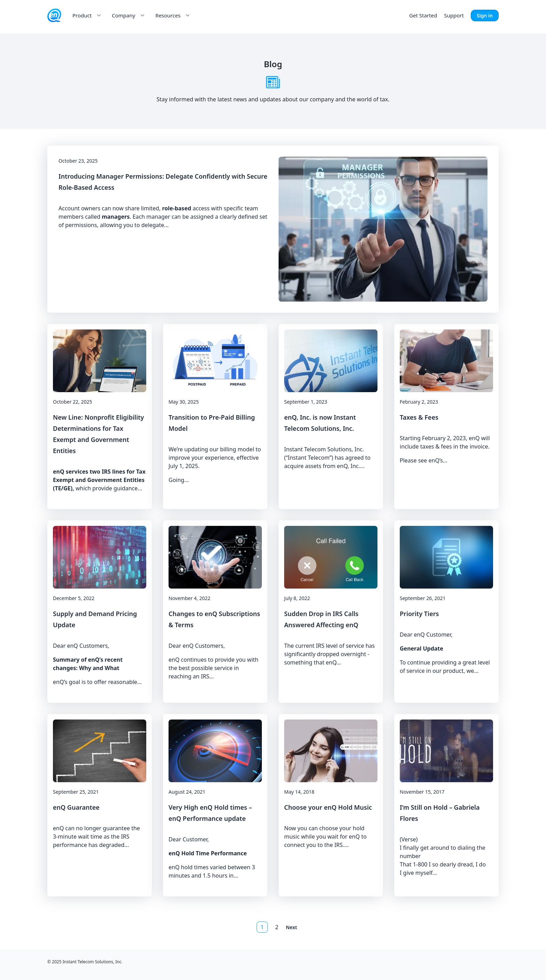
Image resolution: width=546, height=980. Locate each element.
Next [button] (292, 927)
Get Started (423, 15)
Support (454, 15)
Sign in (485, 15)
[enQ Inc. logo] (54, 15)
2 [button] (277, 927)
